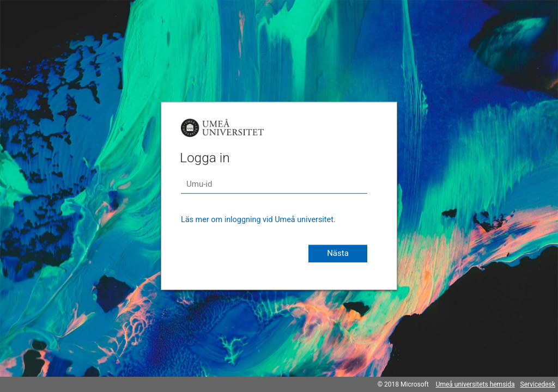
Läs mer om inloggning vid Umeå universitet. (258, 220)
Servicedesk (538, 384)
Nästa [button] (338, 253)
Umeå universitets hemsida (475, 384)
